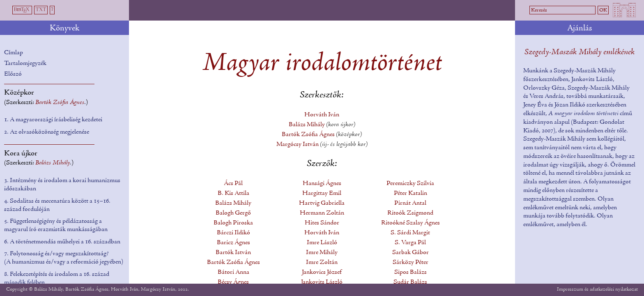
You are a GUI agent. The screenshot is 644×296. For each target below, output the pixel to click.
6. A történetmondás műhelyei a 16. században (62, 242)
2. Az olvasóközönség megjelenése (47, 132)
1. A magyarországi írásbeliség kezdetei (53, 120)
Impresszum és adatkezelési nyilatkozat (597, 289)
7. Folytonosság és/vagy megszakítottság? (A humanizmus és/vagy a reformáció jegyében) (64, 258)
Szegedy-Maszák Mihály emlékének (580, 52)
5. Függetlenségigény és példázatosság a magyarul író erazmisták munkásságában (56, 225)
